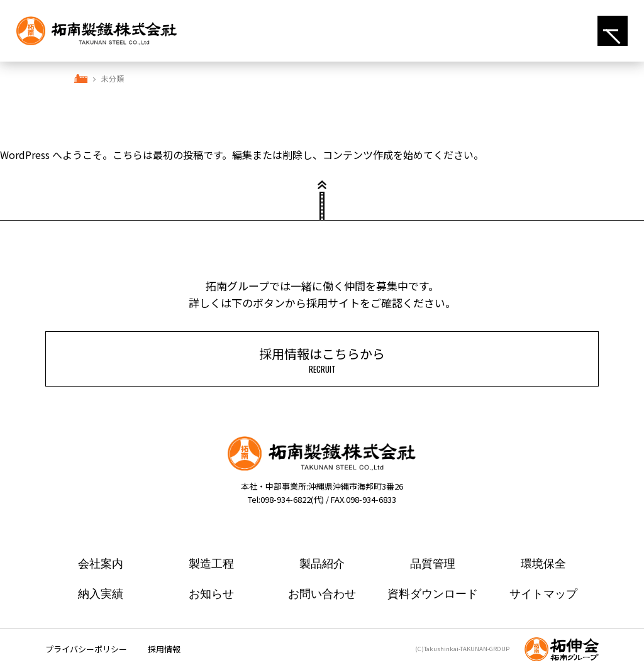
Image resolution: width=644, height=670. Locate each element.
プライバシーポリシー (86, 649)
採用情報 (164, 649)
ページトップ (322, 206)
